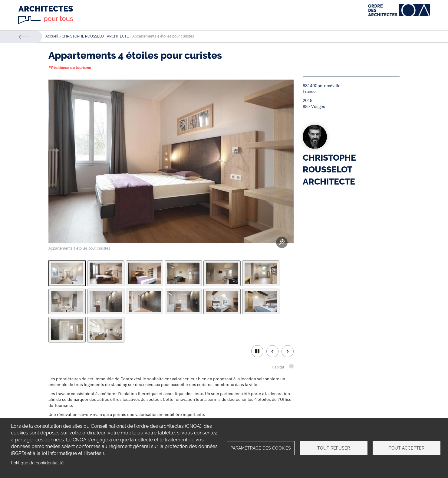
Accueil (52, 36)
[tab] (67, 273)
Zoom (282, 242)
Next (288, 351)
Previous (272, 351)
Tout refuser (334, 448)
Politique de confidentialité (37, 463)
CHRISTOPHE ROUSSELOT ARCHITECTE (95, 36)
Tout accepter (407, 448)
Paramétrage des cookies (261, 448)
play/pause (257, 351)
